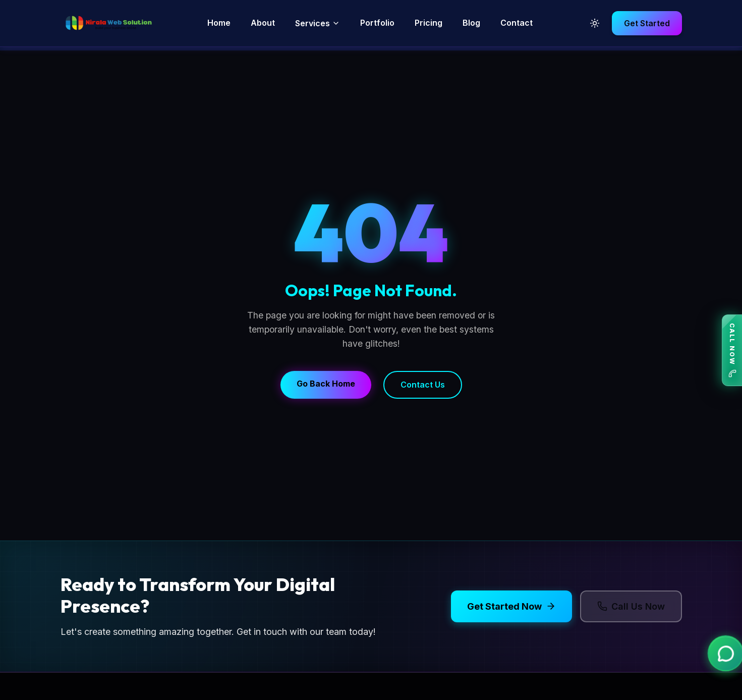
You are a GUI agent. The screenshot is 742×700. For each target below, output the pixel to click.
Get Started (647, 23)
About (263, 23)
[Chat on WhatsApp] (724, 655)
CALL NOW (732, 350)
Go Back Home (326, 384)
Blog (471, 23)
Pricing (429, 23)
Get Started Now (511, 606)
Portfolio (377, 23)
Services (318, 23)
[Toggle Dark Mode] (595, 23)
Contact (517, 23)
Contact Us (423, 385)
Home (219, 23)
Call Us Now (631, 606)
